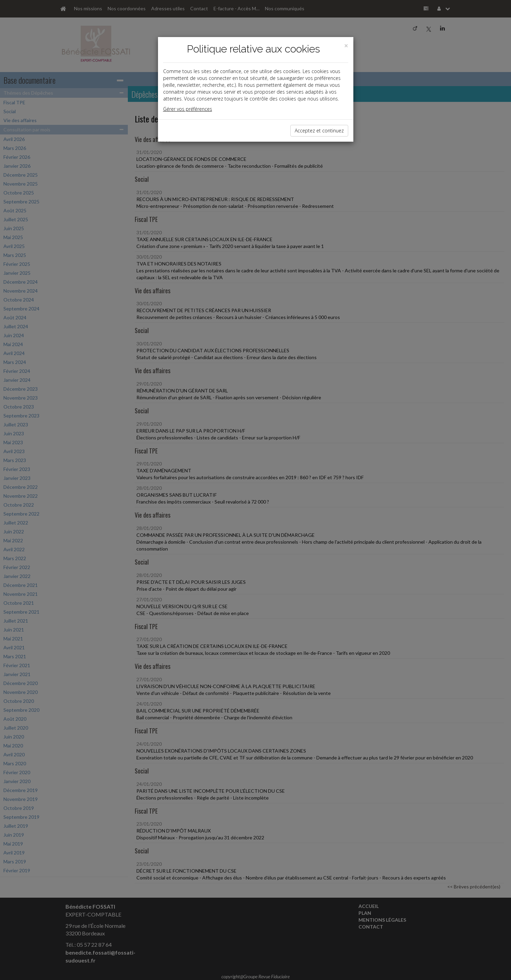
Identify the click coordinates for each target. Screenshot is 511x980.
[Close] (346, 46)
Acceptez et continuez (319, 131)
